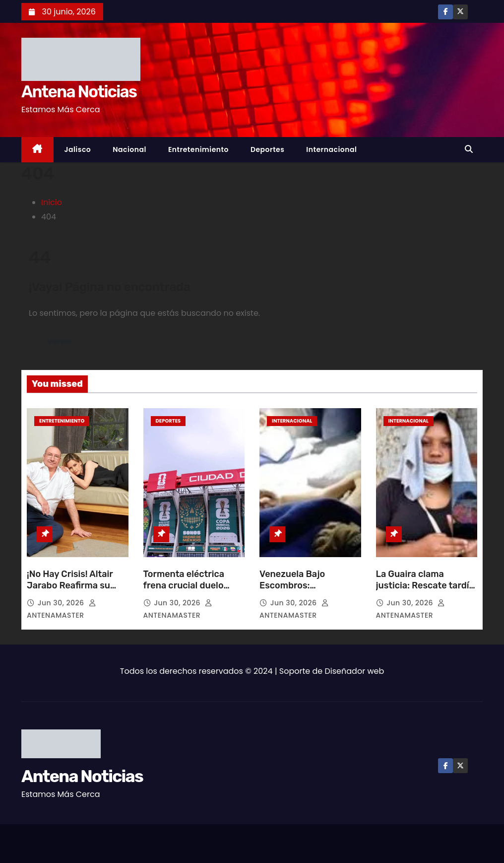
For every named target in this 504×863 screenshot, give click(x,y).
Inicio (52, 202)
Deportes (267, 149)
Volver (60, 341)
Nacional (129, 149)
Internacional (331, 149)
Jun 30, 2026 (62, 603)
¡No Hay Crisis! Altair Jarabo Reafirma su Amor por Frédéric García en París (70, 592)
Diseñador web (355, 671)
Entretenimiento (198, 149)
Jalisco (78, 149)
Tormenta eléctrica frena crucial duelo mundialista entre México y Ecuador (184, 592)
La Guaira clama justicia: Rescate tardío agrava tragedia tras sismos (425, 592)
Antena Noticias (79, 92)
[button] (471, 149)
